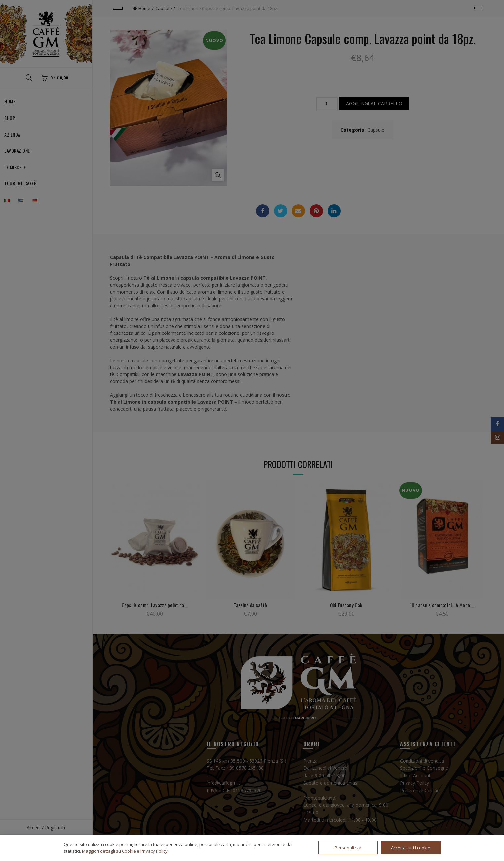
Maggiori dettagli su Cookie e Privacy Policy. (125, 851)
